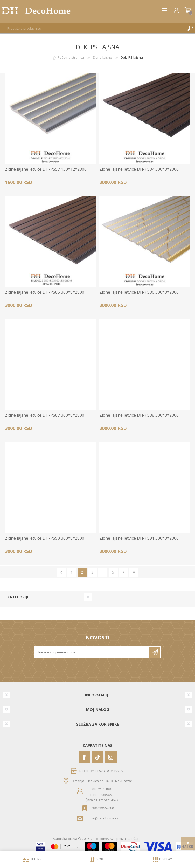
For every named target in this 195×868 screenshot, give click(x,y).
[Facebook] (84, 757)
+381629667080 (102, 808)
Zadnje (134, 572)
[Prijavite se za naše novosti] (92, 652)
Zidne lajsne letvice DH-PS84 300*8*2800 (139, 169)
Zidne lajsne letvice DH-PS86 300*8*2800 (139, 292)
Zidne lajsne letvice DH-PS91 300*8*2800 (139, 538)
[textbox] (92, 28)
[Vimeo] (98, 757)
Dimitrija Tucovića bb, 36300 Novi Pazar (102, 781)
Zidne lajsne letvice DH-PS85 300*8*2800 (45, 292)
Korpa (188, 10)
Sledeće (124, 572)
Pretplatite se (155, 652)
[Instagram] (111, 757)
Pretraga (190, 28)
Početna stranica (71, 57)
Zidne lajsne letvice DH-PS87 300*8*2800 (45, 415)
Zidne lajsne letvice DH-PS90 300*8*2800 (45, 538)
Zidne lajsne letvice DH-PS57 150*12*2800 (46, 169)
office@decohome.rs (102, 818)
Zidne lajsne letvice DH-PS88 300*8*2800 (139, 415)
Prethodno (61, 572)
